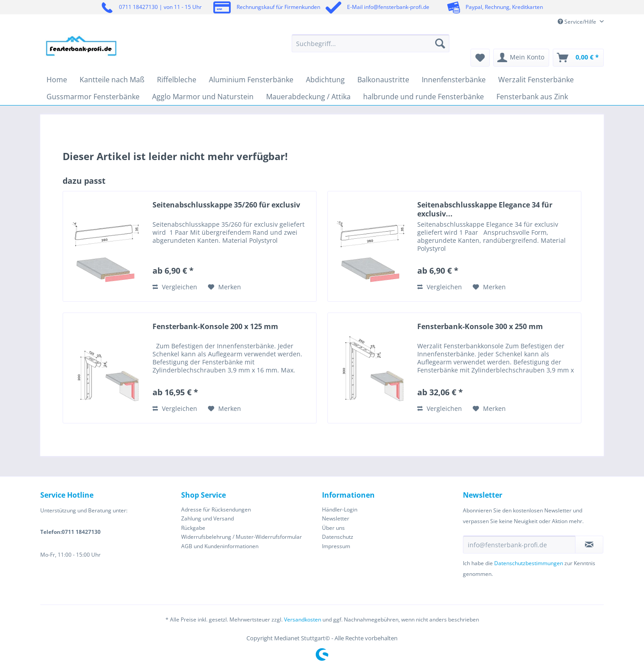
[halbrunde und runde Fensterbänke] (424, 97)
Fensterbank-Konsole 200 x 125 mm (215, 327)
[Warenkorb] (578, 58)
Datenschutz (338, 537)
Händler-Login (340, 509)
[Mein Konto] (521, 58)
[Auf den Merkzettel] (225, 287)
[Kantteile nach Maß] (112, 80)
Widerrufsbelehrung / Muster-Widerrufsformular (241, 537)
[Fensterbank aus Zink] (532, 97)
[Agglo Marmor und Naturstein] (203, 97)
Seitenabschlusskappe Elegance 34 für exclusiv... (485, 209)
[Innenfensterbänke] (454, 80)
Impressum (336, 546)
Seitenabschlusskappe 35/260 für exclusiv (226, 205)
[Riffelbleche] (177, 80)
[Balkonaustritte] (383, 80)
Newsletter (336, 518)
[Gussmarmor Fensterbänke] (93, 97)
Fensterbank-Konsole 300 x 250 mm (480, 327)
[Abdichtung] (325, 80)
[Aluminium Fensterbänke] (251, 80)
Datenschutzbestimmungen (529, 563)
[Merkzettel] (480, 58)
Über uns (333, 528)
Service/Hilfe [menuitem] (578, 22)
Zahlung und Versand (208, 518)
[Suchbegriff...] (371, 43)
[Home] (57, 80)
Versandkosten (303, 619)
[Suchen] (440, 43)
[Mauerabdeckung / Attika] (308, 97)
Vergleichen (175, 287)
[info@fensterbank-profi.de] (519, 545)
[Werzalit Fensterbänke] (536, 80)
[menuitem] (371, 48)
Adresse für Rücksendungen (216, 509)
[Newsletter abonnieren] (589, 545)
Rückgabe (193, 528)
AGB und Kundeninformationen (220, 546)
